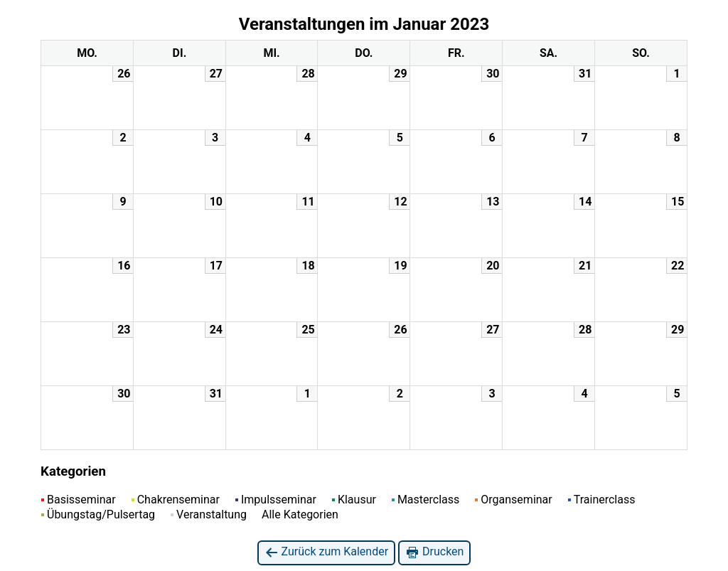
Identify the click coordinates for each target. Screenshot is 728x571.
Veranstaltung (209, 514)
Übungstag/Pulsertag (98, 514)
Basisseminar (79, 500)
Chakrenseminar (176, 500)
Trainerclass (602, 500)
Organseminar (513, 500)
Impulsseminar (276, 500)
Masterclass (425, 500)
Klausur (354, 500)
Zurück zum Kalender (327, 552)
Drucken (434, 552)
